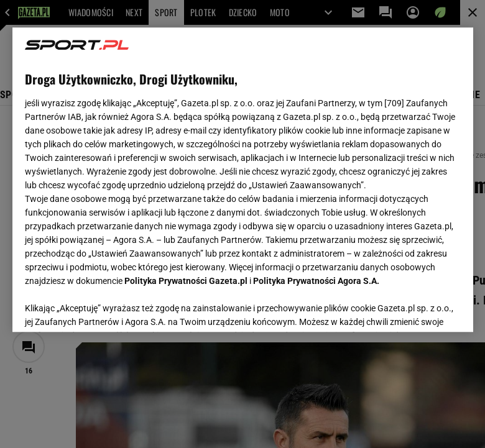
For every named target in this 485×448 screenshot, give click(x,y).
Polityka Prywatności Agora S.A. (316, 281)
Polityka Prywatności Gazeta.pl (186, 281)
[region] (243, 180)
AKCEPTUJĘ (418, 308)
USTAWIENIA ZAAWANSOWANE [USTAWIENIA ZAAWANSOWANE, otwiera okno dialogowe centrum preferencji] (106, 307)
